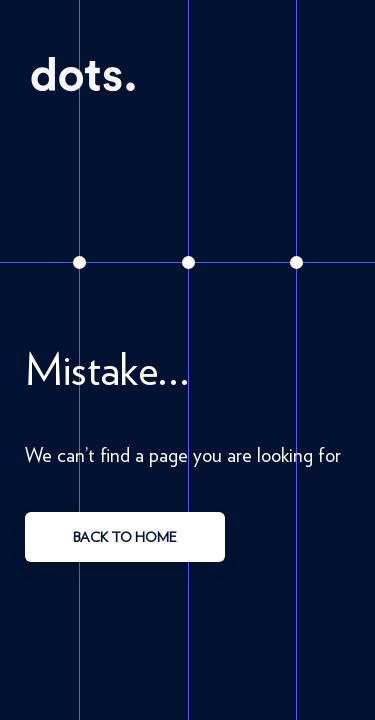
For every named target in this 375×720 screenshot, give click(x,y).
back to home (125, 537)
